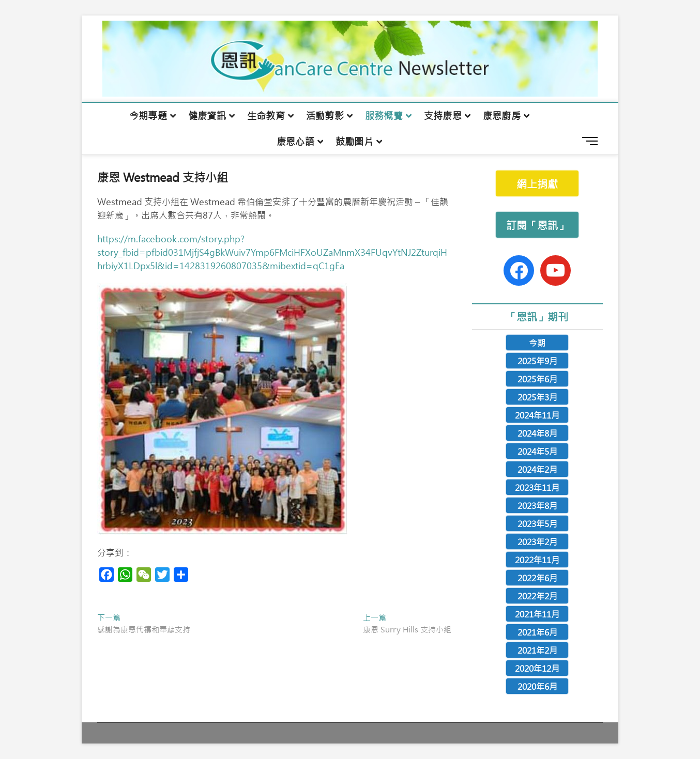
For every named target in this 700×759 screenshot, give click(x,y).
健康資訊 (207, 116)
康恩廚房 (502, 116)
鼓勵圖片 (354, 142)
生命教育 (266, 116)
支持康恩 (443, 116)
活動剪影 (325, 116)
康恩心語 (295, 142)
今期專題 (148, 116)
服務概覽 (384, 116)
